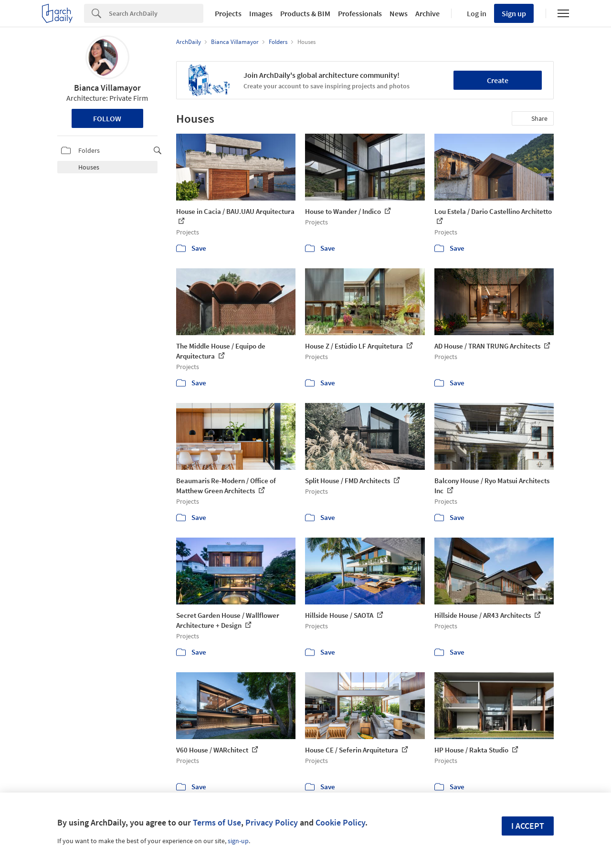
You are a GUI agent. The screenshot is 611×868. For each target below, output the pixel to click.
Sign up (514, 13)
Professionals (360, 13)
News (399, 13)
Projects (228, 13)
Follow (107, 118)
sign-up (238, 841)
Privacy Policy (272, 822)
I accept (528, 826)
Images (261, 13)
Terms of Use (217, 822)
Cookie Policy (340, 822)
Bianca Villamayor (107, 88)
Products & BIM (305, 13)
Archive (427, 13)
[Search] (156, 13)
